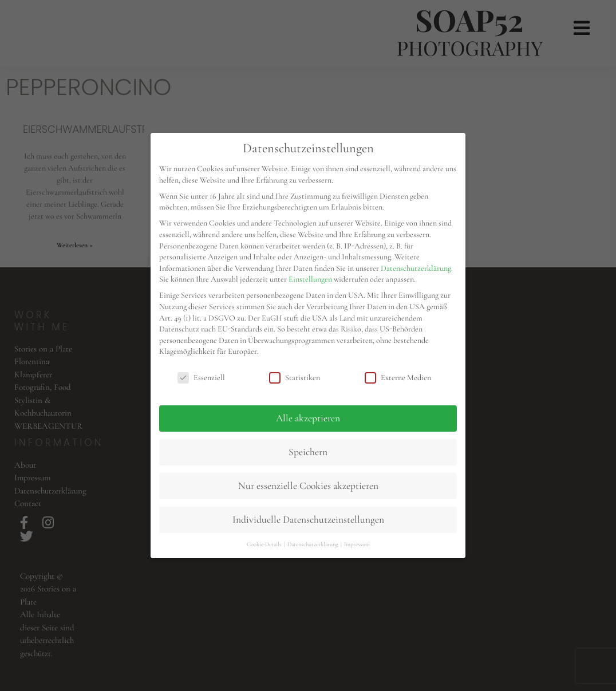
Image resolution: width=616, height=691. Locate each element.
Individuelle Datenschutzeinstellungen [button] (308, 520)
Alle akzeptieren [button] (308, 418)
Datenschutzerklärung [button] (313, 544)
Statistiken (295, 378)
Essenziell (201, 378)
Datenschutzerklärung (416, 268)
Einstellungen (310, 279)
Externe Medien (398, 378)
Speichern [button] (308, 452)
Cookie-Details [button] (265, 544)
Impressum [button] (357, 544)
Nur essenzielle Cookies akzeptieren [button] (308, 486)
